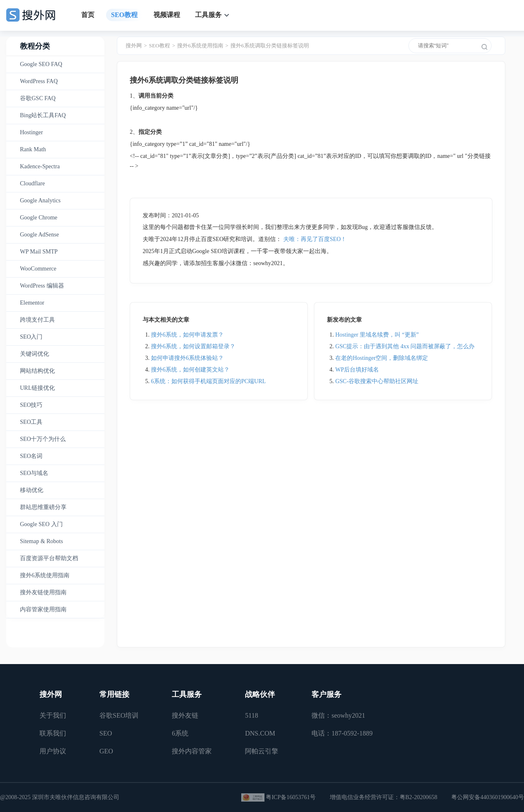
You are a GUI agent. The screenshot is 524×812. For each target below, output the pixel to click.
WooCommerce (38, 269)
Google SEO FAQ (41, 64)
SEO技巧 (31, 405)
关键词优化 (35, 354)
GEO (106, 751)
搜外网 (134, 46)
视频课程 (167, 15)
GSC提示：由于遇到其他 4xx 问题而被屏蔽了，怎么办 (405, 346)
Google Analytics (40, 201)
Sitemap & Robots (41, 541)
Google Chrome (39, 218)
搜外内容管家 (192, 751)
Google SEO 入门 (41, 524)
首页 (88, 15)
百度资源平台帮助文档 (49, 558)
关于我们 (53, 715)
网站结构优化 (37, 371)
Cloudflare (32, 183)
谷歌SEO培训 (119, 715)
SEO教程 (124, 15)
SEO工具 (31, 422)
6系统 (180, 733)
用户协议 (53, 751)
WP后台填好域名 (357, 370)
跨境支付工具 (37, 320)
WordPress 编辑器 (42, 286)
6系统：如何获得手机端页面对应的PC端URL (208, 381)
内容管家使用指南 (43, 609)
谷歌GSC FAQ (38, 98)
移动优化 (32, 490)
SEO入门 (31, 337)
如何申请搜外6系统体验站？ (187, 358)
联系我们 (53, 733)
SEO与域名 (34, 473)
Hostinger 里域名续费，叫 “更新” (377, 335)
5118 (251, 715)
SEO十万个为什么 (43, 439)
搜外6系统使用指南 (45, 575)
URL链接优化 (37, 388)
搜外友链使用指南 (43, 592)
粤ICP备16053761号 (291, 797)
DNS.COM (260, 733)
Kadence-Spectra (40, 166)
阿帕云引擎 (262, 751)
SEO (106, 733)
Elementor (32, 303)
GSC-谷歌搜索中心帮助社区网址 (377, 381)
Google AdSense (40, 235)
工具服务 (208, 15)
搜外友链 (185, 715)
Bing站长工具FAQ (43, 115)
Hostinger (31, 132)
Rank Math (33, 149)
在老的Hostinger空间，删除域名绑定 (382, 358)
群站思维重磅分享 (43, 507)
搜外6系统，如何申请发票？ (187, 335)
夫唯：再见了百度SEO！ (315, 239)
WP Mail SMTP (39, 252)
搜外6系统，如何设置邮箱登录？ (193, 346)
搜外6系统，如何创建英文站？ (190, 370)
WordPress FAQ (39, 81)
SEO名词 (31, 456)
